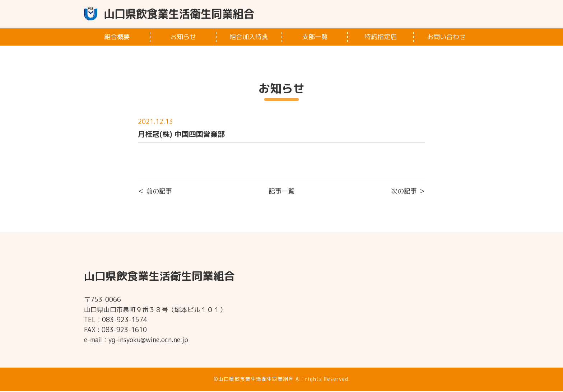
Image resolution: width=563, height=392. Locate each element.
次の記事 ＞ (408, 192)
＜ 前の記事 (155, 192)
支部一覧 (315, 38)
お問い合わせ (446, 38)
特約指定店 (381, 38)
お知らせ (183, 38)
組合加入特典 (249, 38)
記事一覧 (281, 192)
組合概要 (117, 38)
